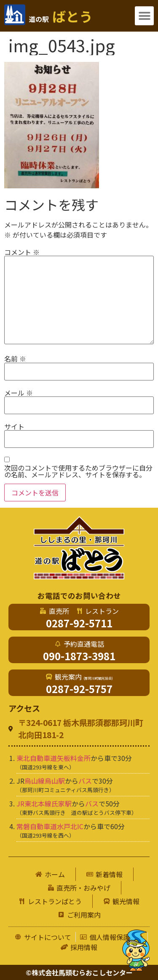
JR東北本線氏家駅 (44, 803)
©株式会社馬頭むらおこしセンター (79, 972)
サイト (14, 426)
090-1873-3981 (79, 656)
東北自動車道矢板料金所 (54, 758)
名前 (15, 359)
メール (19, 393)
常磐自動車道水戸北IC (50, 826)
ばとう (61, 16)
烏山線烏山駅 (45, 781)
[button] (144, 16)
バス (85, 781)
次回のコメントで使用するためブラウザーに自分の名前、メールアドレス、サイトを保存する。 (78, 471)
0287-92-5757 (79, 689)
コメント (22, 252)
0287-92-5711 (79, 623)
